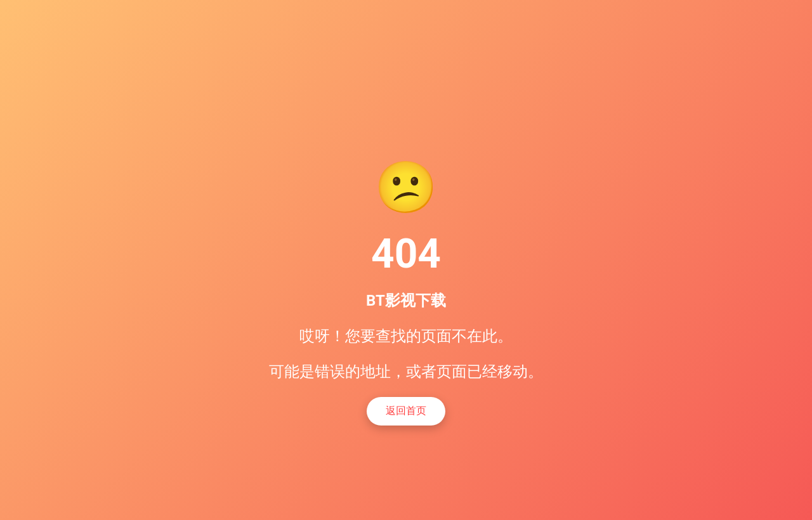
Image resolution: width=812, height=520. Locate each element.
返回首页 (406, 411)
